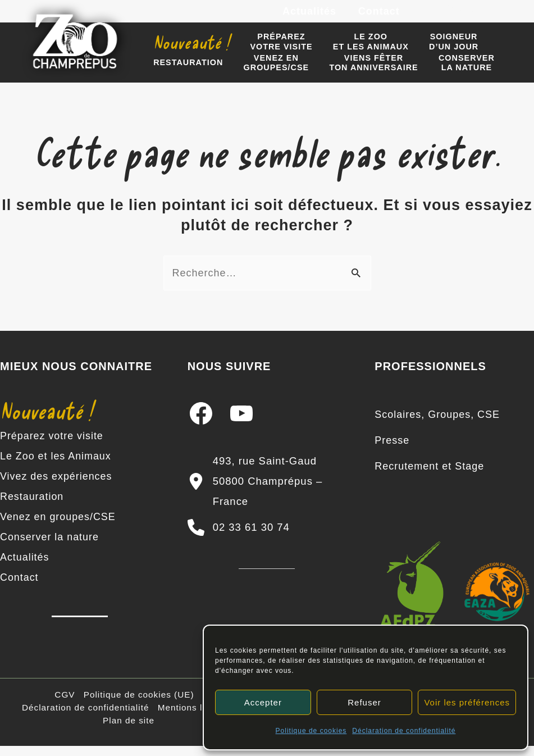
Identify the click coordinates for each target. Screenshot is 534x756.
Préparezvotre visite (275, 50)
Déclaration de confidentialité (404, 731)
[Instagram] (455, 17)
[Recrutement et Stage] (429, 476)
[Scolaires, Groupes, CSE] (437, 425)
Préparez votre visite (52, 446)
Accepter (263, 702)
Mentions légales (195, 718)
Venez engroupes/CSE (270, 74)
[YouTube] (481, 17)
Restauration (186, 74)
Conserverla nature (452, 74)
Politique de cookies (311, 731)
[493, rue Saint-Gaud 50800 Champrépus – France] (267, 491)
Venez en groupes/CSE (58, 527)
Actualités (312, 16)
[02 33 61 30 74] (239, 538)
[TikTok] (506, 17)
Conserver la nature (50, 547)
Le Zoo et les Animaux (56, 466)
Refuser (364, 702)
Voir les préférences (467, 702)
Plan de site (129, 730)
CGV (65, 705)
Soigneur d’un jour (439, 50)
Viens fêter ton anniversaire (363, 74)
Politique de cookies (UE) (139, 705)
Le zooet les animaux (360, 50)
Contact (380, 16)
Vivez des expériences (56, 486)
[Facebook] (430, 17)
